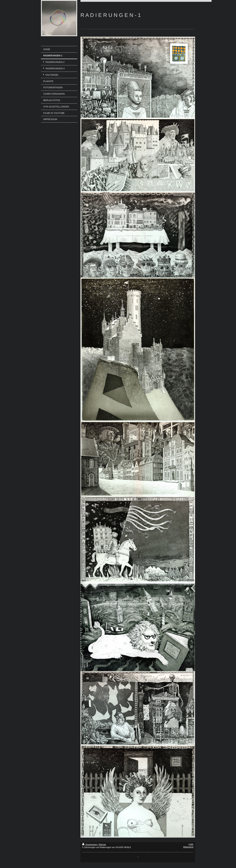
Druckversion (90, 845)
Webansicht (188, 847)
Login (191, 844)
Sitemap (102, 845)
